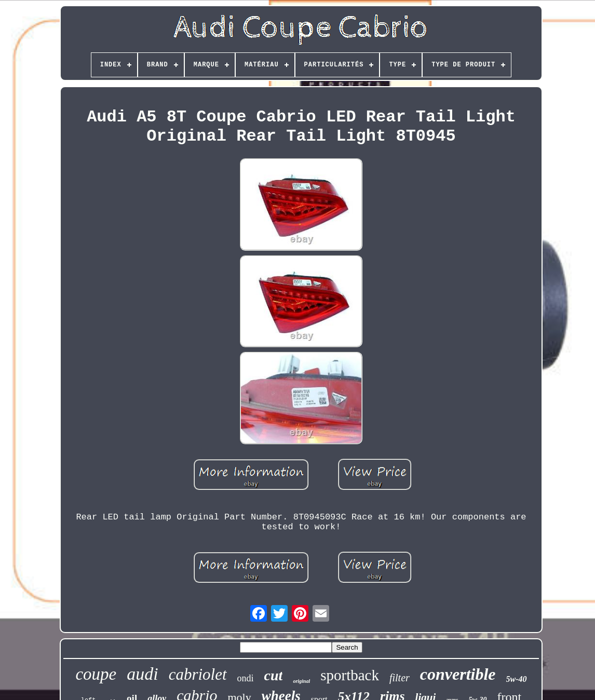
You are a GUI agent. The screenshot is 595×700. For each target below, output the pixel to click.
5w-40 (517, 679)
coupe (96, 674)
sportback (350, 675)
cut (274, 675)
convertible (458, 674)
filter (400, 678)
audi (142, 674)
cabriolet (198, 674)
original (301, 681)
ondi (246, 678)
